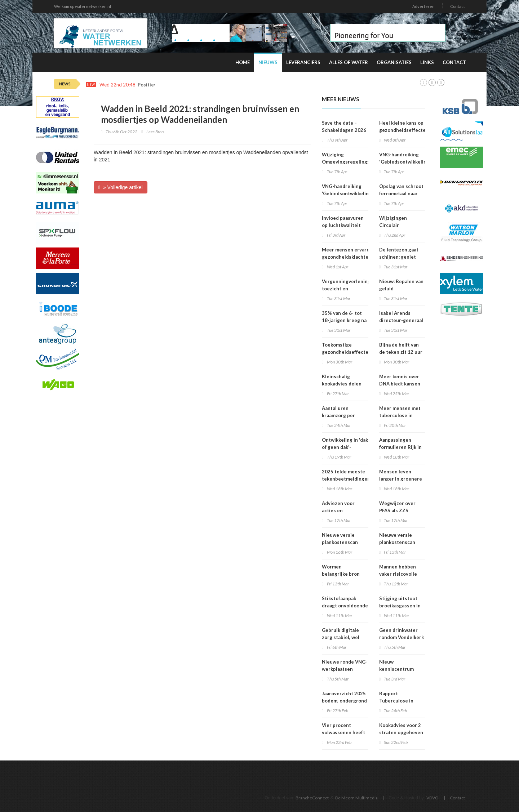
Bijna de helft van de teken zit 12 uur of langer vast (401, 352)
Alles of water (349, 62)
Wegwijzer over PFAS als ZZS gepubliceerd (397, 510)
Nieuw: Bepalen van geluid (401, 285)
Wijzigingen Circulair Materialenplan (397, 225)
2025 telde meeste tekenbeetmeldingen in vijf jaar (346, 479)
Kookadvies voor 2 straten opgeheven (401, 729)
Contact (458, 6)
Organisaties (394, 62)
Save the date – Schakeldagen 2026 (344, 126)
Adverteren (423, 6)
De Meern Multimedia (356, 798)
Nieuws (268, 62)
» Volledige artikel (121, 187)
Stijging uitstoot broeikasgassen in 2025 (400, 606)
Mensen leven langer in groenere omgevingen (401, 479)
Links (427, 62)
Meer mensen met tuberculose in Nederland (400, 415)
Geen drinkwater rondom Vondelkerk (402, 634)
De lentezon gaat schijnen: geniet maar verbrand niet (401, 257)
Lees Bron (155, 132)
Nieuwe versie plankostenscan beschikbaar (340, 542)
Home (243, 62)
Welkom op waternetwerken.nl (83, 6)
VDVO (432, 798)
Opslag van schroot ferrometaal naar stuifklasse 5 (401, 193)
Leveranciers (303, 62)
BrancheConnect (312, 798)
